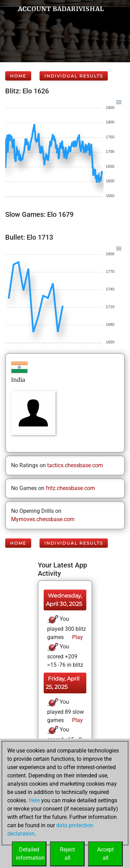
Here (34, 800)
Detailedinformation (30, 854)
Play (77, 637)
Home (18, 76)
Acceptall (105, 854)
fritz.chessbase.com (70, 488)
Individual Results (74, 76)
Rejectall (67, 854)
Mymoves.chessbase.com (43, 519)
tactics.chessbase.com (75, 465)
